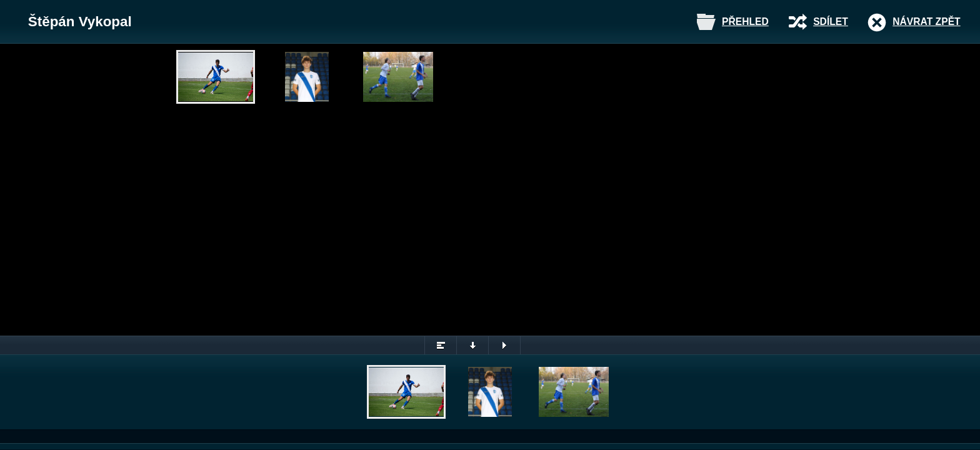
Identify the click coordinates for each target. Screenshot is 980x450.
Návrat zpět (926, 22)
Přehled (745, 22)
